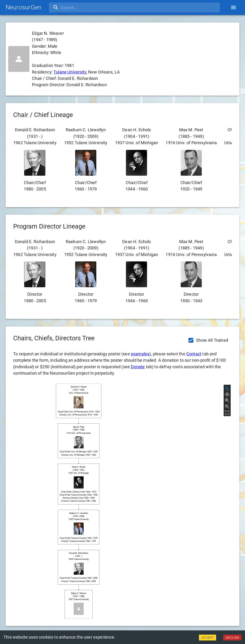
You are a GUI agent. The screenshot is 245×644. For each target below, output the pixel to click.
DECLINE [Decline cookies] (232, 638)
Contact (194, 354)
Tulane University (70, 72)
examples (140, 354)
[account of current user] (233, 7)
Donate (138, 367)
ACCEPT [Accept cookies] (208, 638)
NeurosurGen (23, 7)
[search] (79, 8)
